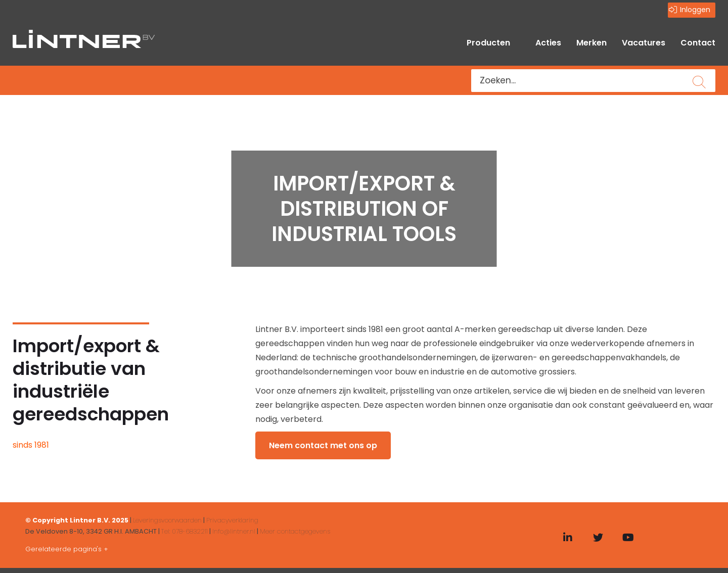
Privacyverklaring (232, 520)
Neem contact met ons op (323, 445)
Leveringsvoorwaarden (167, 520)
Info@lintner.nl (234, 531)
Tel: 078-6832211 (185, 531)
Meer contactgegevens (295, 531)
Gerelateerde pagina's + (67, 549)
